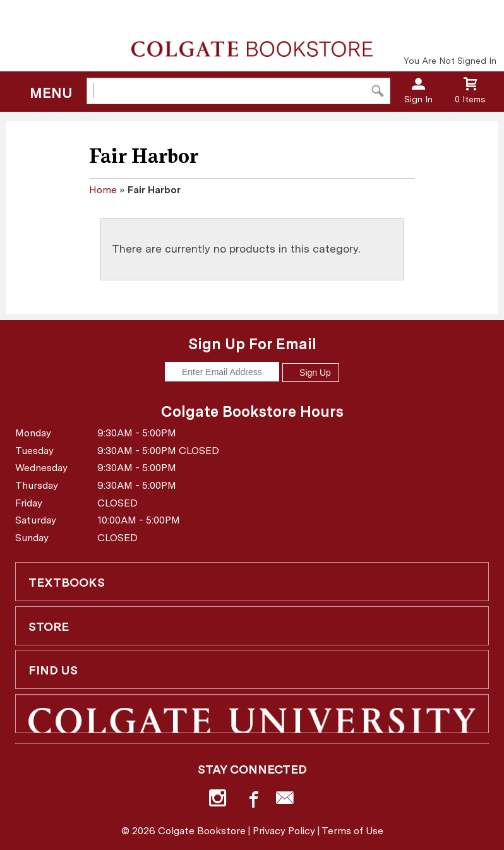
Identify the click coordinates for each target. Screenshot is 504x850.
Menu (51, 93)
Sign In (418, 99)
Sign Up (311, 373)
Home (103, 190)
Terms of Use (352, 831)
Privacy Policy (284, 831)
